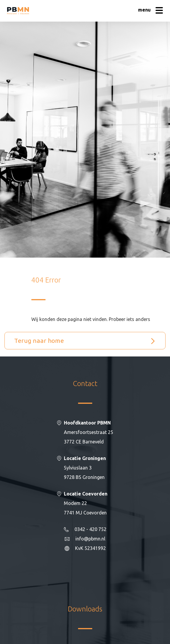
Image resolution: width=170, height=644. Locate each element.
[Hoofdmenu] (150, 11)
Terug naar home (39, 340)
